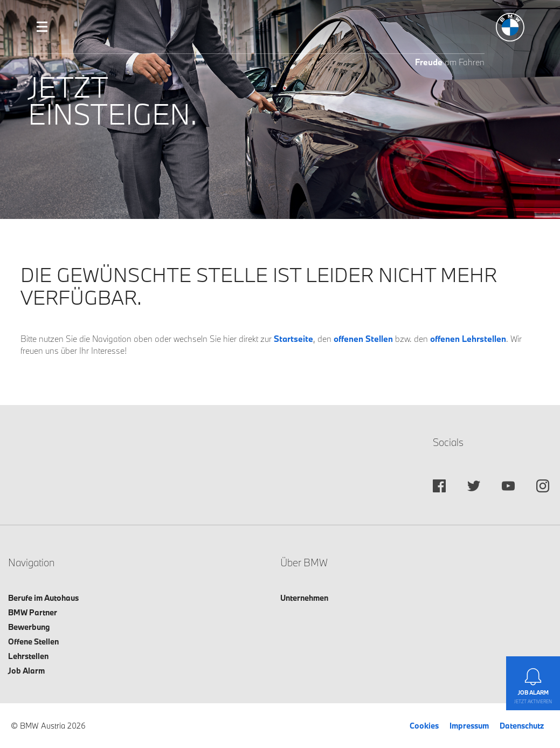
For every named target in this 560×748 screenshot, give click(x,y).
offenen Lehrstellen (468, 339)
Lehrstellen (28, 656)
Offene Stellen (33, 641)
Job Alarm (26, 671)
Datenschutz (522, 726)
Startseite (293, 339)
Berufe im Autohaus (43, 598)
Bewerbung (29, 627)
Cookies (424, 726)
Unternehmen (304, 598)
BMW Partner (33, 612)
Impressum (469, 726)
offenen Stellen (363, 339)
